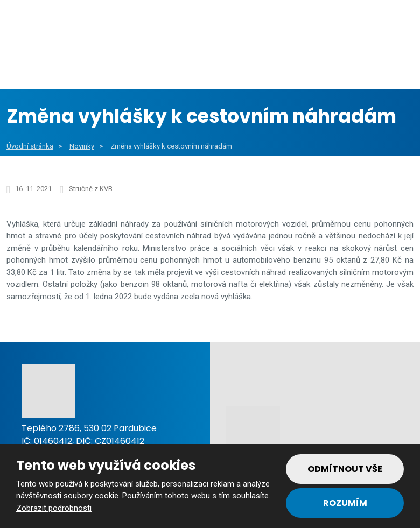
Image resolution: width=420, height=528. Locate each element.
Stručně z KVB (91, 189)
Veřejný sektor (155, 64)
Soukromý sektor (258, 64)
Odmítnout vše (345, 469)
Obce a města (57, 64)
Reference (351, 64)
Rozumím (345, 503)
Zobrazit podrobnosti (54, 508)
